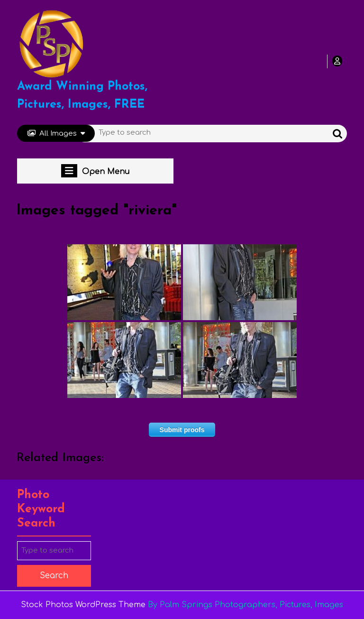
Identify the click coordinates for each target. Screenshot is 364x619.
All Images (56, 134)
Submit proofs (182, 430)
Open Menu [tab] (95, 171)
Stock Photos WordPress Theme (83, 605)
